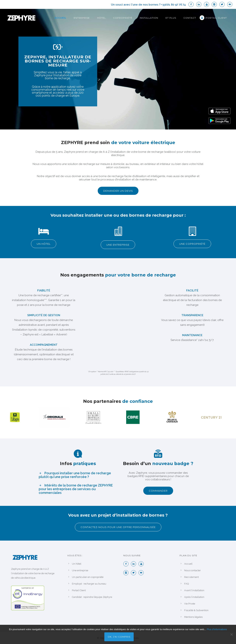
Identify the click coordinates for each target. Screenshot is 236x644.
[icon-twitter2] (223, 4)
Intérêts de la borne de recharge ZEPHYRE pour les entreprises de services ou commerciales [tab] (76, 489)
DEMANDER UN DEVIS (118, 191)
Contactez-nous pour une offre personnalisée (118, 527)
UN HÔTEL (44, 244)
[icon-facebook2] (192, 4)
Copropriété (123, 18)
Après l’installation (194, 597)
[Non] (231, 634)
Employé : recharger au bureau (89, 584)
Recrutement (191, 577)
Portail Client (216, 18)
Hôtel (101, 18)
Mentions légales (193, 617)
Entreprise (82, 18)
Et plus (171, 18)
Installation (149, 18)
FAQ (186, 584)
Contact (190, 18)
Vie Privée (190, 604)
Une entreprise (80, 570)
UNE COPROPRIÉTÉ (192, 244)
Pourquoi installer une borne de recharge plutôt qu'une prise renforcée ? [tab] (75, 475)
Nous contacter (192, 570)
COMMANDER (158, 491)
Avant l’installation (194, 590)
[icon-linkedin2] (200, 4)
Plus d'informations (217, 629)
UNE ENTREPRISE (118, 245)
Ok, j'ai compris (119, 637)
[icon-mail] (230, 4)
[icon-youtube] (207, 4)
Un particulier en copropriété (88, 577)
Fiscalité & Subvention (196, 610)
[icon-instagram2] (215, 4)
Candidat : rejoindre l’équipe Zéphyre (92, 597)
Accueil (60, 18)
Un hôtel (77, 564)
